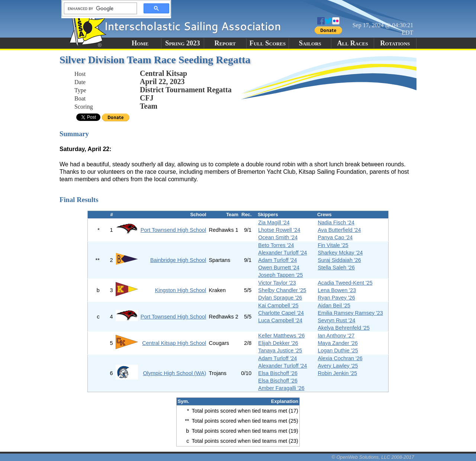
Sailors (310, 43)
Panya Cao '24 (335, 237)
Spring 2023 (183, 43)
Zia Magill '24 (274, 223)
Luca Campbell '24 (280, 320)
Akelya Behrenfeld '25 (344, 328)
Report (225, 43)
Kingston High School (181, 290)
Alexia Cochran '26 (340, 358)
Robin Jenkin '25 (337, 373)
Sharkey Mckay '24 (340, 253)
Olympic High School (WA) (175, 373)
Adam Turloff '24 (277, 260)
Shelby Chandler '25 (282, 290)
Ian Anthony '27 (336, 336)
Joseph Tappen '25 (280, 275)
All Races (352, 43)
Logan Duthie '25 (338, 350)
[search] (98, 9)
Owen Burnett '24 (279, 268)
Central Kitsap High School (174, 343)
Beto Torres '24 (276, 245)
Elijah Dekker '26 (278, 343)
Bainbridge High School (178, 260)
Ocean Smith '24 (278, 237)
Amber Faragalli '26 (281, 388)
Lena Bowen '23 (337, 290)
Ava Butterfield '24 (339, 230)
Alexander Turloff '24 (282, 253)
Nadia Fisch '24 (336, 223)
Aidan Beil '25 (334, 305)
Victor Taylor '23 (277, 283)
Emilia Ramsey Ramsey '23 (350, 313)
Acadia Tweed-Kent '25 (345, 283)
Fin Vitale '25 (333, 245)
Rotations (395, 43)
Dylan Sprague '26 (280, 298)
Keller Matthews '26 (281, 336)
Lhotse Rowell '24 (279, 230)
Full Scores (268, 43)
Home (140, 43)
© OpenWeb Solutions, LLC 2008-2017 (373, 457)
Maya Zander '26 (338, 343)
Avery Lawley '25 (338, 366)
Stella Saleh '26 (336, 268)
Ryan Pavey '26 (336, 298)
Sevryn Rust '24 (336, 320)
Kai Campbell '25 (278, 305)
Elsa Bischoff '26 (278, 373)
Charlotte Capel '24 (281, 313)
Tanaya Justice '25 (280, 350)
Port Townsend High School (173, 230)
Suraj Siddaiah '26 (339, 260)
